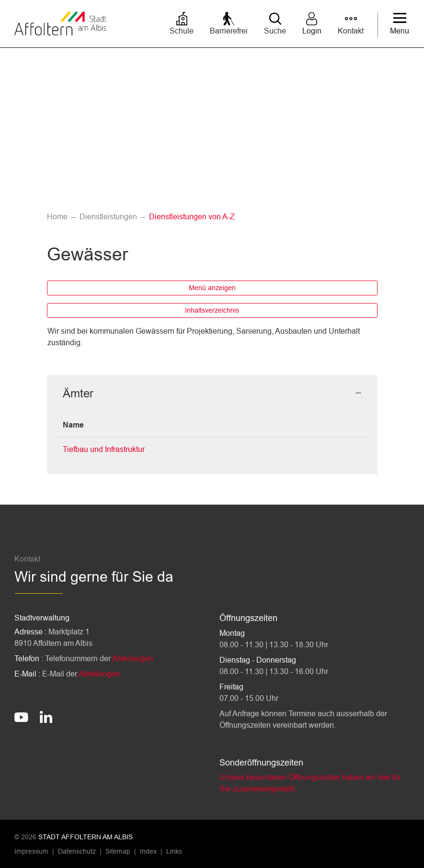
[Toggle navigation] (400, 24)
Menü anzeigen (212, 288)
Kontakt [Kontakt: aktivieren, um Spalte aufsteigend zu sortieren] (268, 425)
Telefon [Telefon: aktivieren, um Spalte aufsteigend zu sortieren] (192, 425)
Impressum (31, 851)
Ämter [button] (78, 393)
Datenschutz (77, 851)
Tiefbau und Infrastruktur (104, 449)
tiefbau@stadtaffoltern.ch (296, 449)
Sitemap (118, 851)
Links (174, 851)
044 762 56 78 (203, 449)
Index (148, 851)
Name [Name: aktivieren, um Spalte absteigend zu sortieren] (73, 425)
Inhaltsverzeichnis (212, 310)
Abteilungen (133, 659)
